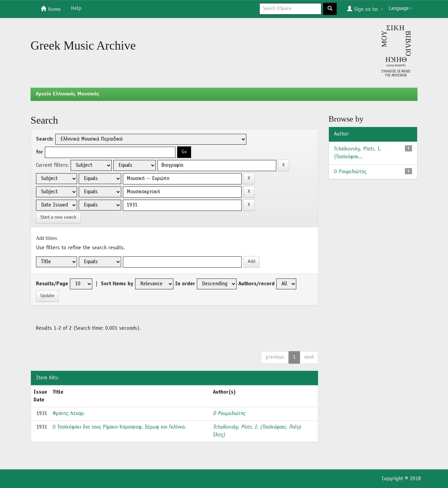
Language (400, 8)
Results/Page (52, 284)
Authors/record (256, 284)
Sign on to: (365, 9)
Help (76, 8)
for (40, 152)
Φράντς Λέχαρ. (69, 414)
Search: (45, 139)
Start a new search (58, 218)
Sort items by (117, 284)
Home (51, 9)
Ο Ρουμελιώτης (229, 414)
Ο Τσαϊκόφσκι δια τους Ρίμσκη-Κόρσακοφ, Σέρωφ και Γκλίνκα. (119, 427)
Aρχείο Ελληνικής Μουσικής (68, 94)
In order (185, 284)
